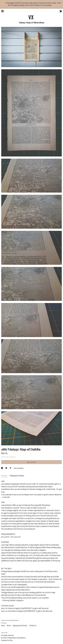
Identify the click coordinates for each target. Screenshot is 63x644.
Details (4, 476)
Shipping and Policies (20, 626)
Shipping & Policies (17, 476)
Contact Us (33, 626)
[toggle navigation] (2, 11)
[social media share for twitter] (6, 468)
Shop (3, 626)
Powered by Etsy (7, 640)
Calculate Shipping (8, 457)
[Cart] (61, 12)
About (9, 626)
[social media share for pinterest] (11, 468)
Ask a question (19, 468)
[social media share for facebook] (2, 468)
